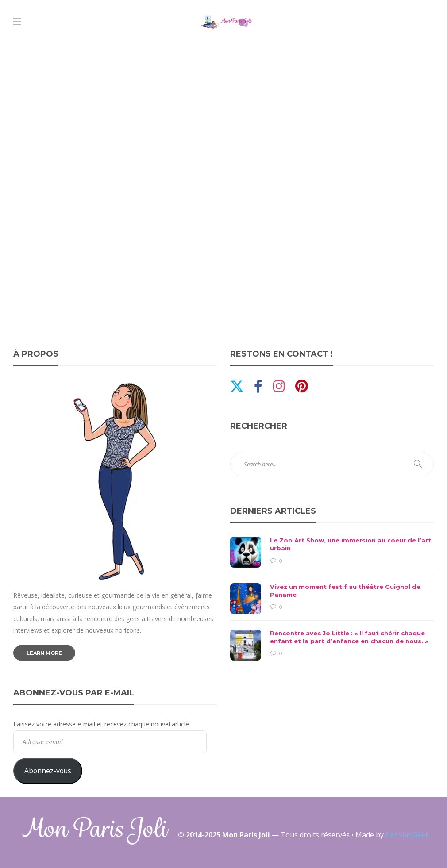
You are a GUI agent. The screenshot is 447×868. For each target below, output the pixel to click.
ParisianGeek (407, 835)
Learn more (44, 653)
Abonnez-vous (48, 771)
